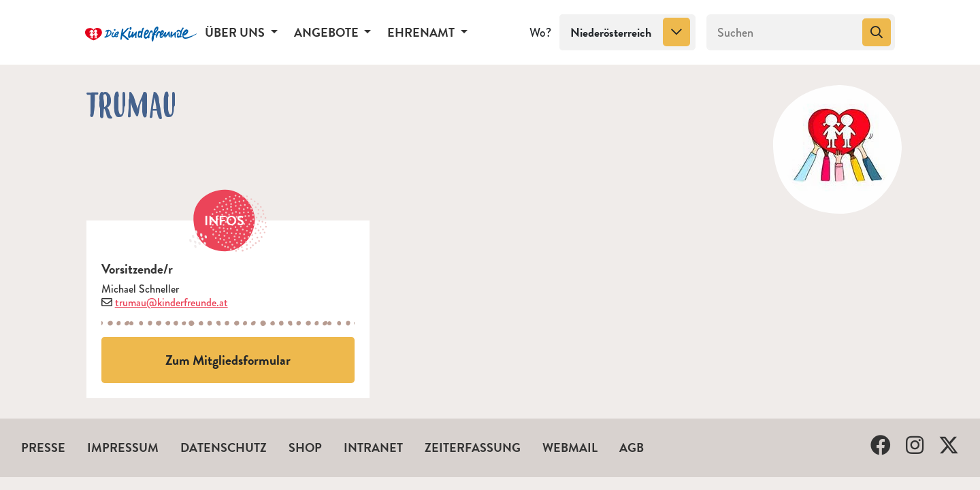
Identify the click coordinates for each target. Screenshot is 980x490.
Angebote (328, 32)
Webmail (570, 447)
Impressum (123, 447)
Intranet (373, 447)
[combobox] (627, 33)
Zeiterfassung (473, 447)
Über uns (236, 32)
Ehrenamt (422, 32)
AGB (632, 447)
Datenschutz (224, 447)
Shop (305, 447)
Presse (43, 447)
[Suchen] (783, 33)
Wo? (540, 33)
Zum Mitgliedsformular (228, 360)
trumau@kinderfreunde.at (171, 303)
